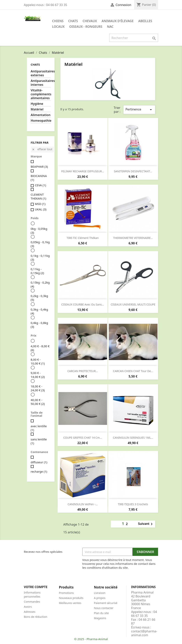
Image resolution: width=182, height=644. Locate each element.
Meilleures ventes (70, 603)
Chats (73, 21)
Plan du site (101, 613)
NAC (110, 27)
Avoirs (28, 607)
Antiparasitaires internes (41, 83)
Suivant (146, 524)
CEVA (40, 185)
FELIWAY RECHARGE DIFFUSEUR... (83, 171)
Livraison (100, 593)
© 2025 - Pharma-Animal (91, 639)
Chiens (58, 21)
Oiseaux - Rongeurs (86, 27)
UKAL (41, 209)
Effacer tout (42, 149)
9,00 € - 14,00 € (38, 375)
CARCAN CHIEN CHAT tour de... (133, 371)
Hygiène (37, 104)
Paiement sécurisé (106, 603)
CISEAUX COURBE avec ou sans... (83, 304)
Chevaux (90, 21)
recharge (39, 471)
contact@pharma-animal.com (144, 633)
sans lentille (39, 441)
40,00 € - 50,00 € (38, 402)
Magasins (100, 618)
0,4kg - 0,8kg (39, 325)
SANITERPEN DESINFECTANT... (133, 171)
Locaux (58, 27)
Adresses (30, 612)
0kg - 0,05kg (39, 231)
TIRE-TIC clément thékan (83, 238)
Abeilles (145, 21)
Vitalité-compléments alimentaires (41, 94)
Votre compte (36, 587)
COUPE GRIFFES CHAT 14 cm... (83, 438)
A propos (100, 598)
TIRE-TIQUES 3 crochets (133, 504)
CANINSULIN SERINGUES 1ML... (133, 438)
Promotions (66, 593)
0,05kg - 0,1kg (40, 244)
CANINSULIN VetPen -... (83, 504)
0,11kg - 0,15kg (37, 271)
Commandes (32, 602)
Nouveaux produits (71, 598)
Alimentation (41, 115)
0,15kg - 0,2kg (40, 284)
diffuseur (39, 462)
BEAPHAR (39, 167)
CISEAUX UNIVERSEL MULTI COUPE (133, 304)
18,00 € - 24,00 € (38, 388)
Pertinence (139, 110)
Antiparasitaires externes (41, 73)
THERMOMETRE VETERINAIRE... (133, 238)
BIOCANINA (39, 178)
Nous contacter (104, 608)
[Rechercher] (134, 38)
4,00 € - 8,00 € (40, 348)
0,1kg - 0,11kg (40, 258)
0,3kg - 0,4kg (39, 311)
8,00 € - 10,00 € (38, 361)
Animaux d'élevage (118, 21)
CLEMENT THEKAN (39, 196)
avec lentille (39, 428)
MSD (40, 204)
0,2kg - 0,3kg (39, 298)
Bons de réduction (36, 617)
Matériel (37, 109)
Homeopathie (41, 121)
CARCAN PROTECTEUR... (83, 371)
